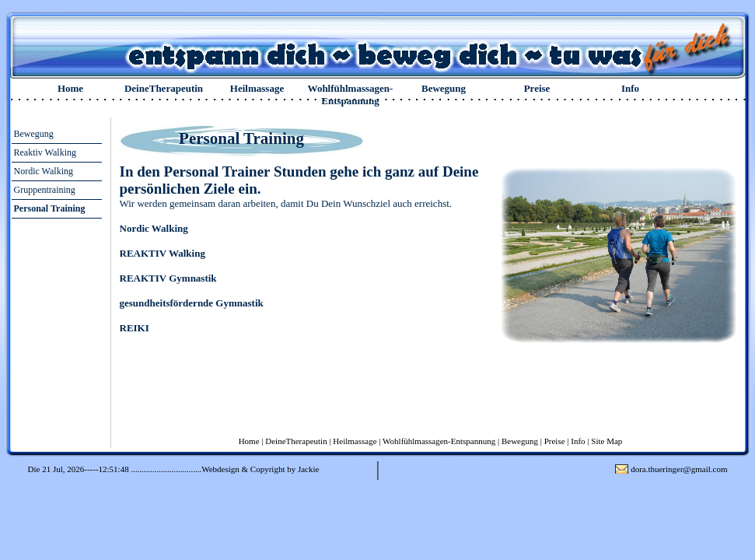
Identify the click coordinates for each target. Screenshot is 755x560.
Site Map (606, 441)
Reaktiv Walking (45, 152)
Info (630, 88)
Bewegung (444, 88)
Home (70, 88)
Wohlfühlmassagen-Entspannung (351, 94)
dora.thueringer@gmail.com (679, 469)
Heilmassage (257, 88)
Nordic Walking (44, 171)
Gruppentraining (45, 190)
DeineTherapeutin (164, 88)
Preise (537, 88)
